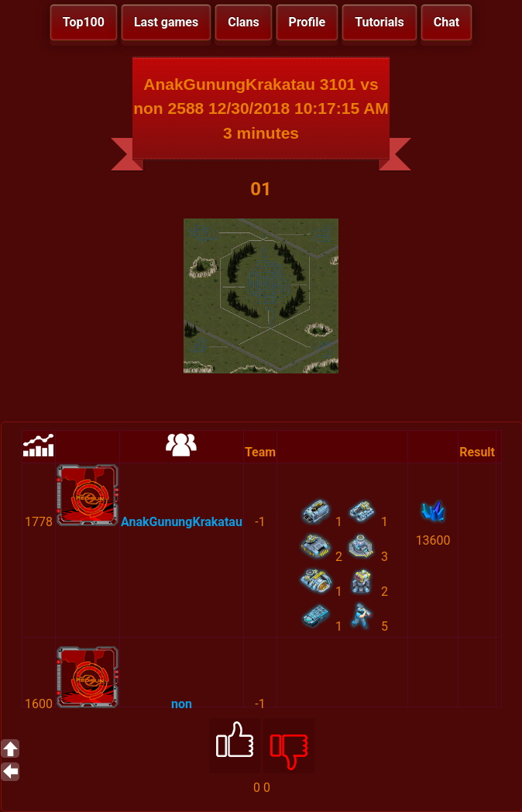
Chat (446, 22)
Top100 (84, 22)
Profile (307, 22)
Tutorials (379, 22)
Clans (243, 22)
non (182, 704)
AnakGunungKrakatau (182, 522)
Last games (166, 22)
